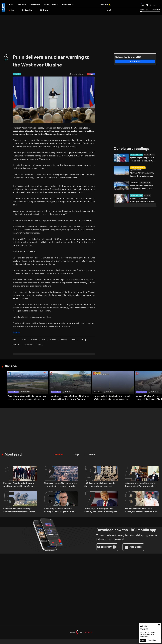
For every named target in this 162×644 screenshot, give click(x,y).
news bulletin (35, 5)
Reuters (16, 333)
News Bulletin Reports (138, 168)
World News (135, 183)
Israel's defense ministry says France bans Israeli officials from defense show (143, 188)
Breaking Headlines (51, 5)
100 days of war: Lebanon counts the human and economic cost (100, 485)
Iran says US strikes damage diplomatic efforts (143, 200)
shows (44, 10)
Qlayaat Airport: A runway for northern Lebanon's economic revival (142, 175)
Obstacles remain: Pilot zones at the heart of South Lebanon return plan (60, 485)
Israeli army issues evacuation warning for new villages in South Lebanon (59, 511)
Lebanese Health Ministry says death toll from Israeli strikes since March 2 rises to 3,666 (19, 511)
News (11, 5)
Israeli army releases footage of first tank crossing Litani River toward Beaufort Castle (70, 398)
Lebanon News (13, 392)
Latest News (21, 5)
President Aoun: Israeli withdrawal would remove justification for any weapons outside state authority (19, 485)
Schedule (27, 10)
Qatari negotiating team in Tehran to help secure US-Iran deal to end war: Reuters (142, 160)
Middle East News (137, 155)
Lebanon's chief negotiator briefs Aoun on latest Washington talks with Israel (140, 485)
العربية (109, 10)
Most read (13, 455)
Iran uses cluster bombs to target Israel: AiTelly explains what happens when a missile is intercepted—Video (112, 398)
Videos (11, 366)
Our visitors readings (131, 149)
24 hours (59, 455)
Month (92, 455)
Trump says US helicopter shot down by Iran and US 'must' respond (101, 510)
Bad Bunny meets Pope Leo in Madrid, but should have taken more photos (141, 511)
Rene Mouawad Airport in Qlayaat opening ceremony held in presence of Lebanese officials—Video (27, 398)
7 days (76, 455)
